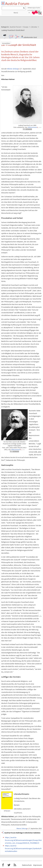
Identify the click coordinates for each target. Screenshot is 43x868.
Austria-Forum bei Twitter (9, 865)
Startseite (3, 3)
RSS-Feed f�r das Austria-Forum (15, 865)
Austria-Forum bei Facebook (3, 865)
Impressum (37, 865)
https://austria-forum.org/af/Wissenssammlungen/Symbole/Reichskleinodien (23, 848)
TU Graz (37, 12)
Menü (16, 13)
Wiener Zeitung (13, 69)
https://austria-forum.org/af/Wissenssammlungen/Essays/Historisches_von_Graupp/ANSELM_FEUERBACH (23, 840)
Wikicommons (33, 127)
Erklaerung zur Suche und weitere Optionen (34, 8)
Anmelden (6, 43)
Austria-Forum (17, 3)
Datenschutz (27, 865)
